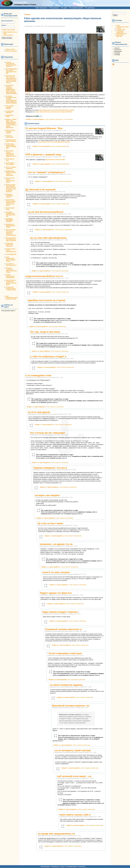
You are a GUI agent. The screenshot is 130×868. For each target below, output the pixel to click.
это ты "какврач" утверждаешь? (46, 172)
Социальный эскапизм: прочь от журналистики (11, 288)
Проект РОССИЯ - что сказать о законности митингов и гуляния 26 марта (11, 233)
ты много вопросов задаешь (66, 685)
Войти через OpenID (9, 30)
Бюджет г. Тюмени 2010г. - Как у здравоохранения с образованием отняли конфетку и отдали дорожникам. (11, 123)
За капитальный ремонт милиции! (11, 141)
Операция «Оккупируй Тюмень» (9, 196)
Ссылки (28, 93)
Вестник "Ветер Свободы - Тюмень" (10, 132)
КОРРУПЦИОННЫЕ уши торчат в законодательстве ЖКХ (11, 71)
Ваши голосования (11, 51)
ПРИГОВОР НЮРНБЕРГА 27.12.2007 (10, 220)
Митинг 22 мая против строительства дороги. (10, 180)
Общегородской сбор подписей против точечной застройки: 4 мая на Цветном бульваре (11, 188)
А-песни (119, 28)
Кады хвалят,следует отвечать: (61, 612)
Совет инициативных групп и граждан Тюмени (11, 259)
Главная (27, 14)
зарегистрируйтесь (39, 119)
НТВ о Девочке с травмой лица (43, 154)
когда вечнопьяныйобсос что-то (44, 276)
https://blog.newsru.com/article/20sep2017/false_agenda (57, 110)
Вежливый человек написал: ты (71, 706)
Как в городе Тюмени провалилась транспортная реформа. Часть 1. (11, 153)
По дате (64, 8)
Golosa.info (20, 2)
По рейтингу (90, 8)
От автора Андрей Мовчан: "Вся (44, 128)
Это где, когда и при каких (45, 332)
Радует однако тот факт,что (56, 593)
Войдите (29, 119)
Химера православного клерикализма (10, 276)
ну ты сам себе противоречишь (49, 238)
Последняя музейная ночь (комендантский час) (11, 214)
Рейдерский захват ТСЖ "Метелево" (9, 245)
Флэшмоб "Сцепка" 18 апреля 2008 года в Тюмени (11, 270)
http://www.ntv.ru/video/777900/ (55, 160)
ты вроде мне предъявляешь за (56, 834)
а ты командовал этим (38, 375)
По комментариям (76, 8)
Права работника (121, 34)
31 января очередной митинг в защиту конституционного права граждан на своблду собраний (11, 100)
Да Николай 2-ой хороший (40, 190)
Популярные (54, 8)
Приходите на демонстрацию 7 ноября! (11, 226)
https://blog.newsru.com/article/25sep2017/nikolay (54, 142)
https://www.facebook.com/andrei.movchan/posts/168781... (54, 112)
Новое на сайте (10, 49)
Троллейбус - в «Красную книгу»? (11, 265)
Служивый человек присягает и (63, 629)
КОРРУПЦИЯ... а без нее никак (11, 164)
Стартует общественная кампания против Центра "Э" (11, 64)
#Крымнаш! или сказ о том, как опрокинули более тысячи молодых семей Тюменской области (11, 79)
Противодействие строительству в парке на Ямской (11, 239)
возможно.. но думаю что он (56, 544)
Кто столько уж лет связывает (48, 433)
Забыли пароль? (8, 35)
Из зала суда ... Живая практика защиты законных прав (11, 146)
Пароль (4, 25)
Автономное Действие (120, 36)
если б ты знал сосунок (56, 572)
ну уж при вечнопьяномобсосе (46, 212)
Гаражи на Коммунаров (10, 136)
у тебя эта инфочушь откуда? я (48, 356)
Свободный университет (120, 32)
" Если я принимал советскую (65, 653)
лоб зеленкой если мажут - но (74, 776)
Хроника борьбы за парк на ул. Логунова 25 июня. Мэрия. (11, 282)
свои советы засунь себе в (75, 815)
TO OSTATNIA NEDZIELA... (10, 112)
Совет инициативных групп (122, 26)
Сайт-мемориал (41, 8)
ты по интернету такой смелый (73, 750)
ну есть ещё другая (39, 412)
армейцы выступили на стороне (47, 300)
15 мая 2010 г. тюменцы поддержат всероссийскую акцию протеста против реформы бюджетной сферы (11, 89)
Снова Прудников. (11, 254)
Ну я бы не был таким (50, 523)
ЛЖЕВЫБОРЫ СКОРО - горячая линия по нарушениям (11, 173)
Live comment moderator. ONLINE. (10, 107)
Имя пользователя (7, 21)
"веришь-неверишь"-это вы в (50, 468)
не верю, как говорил (47, 495)
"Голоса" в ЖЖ (121, 30)
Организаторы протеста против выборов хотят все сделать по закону (11, 203)
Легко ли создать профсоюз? (11, 168)
